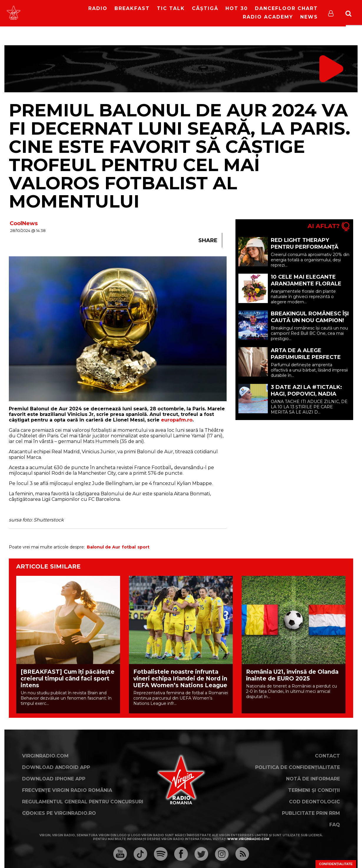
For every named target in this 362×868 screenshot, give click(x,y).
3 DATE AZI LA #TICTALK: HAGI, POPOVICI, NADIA (306, 390)
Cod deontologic (314, 802)
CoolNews (24, 223)
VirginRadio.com (45, 756)
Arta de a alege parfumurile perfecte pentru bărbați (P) (306, 357)
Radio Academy (268, 17)
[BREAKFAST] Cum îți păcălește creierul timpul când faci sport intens (68, 679)
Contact (327, 756)
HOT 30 (237, 8)
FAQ (335, 825)
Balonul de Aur (103, 547)
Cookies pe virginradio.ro (59, 813)
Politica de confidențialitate (298, 767)
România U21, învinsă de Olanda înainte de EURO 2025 (292, 675)
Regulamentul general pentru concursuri (83, 802)
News (309, 17)
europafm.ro (177, 420)
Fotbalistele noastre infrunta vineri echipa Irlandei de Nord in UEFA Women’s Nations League (180, 679)
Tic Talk (171, 8)
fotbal (129, 547)
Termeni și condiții (314, 790)
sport (143, 547)
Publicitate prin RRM (311, 813)
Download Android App (56, 767)
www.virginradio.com (248, 839)
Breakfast (132, 8)
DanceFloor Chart (286, 8)
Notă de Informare (313, 779)
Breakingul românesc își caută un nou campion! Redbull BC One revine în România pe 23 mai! (310, 324)
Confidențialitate (336, 864)
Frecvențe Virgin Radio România (67, 790)
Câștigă (205, 8)
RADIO (98, 8)
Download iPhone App (54, 779)
